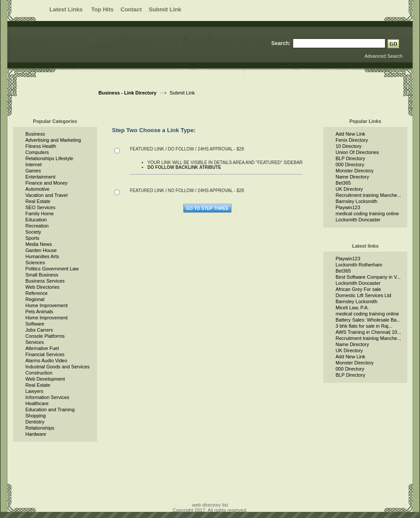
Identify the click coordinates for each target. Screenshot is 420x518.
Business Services (45, 281)
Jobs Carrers (39, 330)
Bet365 (343, 183)
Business (35, 134)
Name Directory (352, 177)
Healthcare (37, 403)
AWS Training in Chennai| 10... (368, 332)
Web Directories (42, 287)
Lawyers (34, 391)
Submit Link (165, 9)
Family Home (40, 213)
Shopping (36, 416)
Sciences (35, 262)
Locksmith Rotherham (359, 265)
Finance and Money (47, 183)
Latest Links (67, 9)
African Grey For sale (358, 289)
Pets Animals (39, 311)
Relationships (40, 428)
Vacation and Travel (46, 195)
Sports (32, 238)
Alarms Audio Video (46, 360)
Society (33, 232)
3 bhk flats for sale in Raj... (364, 326)
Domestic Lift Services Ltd (363, 295)
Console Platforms (45, 336)
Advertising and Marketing (53, 140)
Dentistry (35, 422)
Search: (281, 43)
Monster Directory (355, 171)
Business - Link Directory (128, 93)
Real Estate (38, 201)
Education (36, 220)
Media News (39, 244)
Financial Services (45, 354)
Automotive (37, 189)
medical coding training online (367, 213)
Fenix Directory (352, 140)
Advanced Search (383, 56)
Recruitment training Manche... (368, 195)
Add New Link (350, 134)
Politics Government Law (52, 269)
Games (33, 171)
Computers (37, 152)
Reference (37, 293)
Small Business (42, 275)
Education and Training (50, 409)
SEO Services (40, 207)
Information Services (47, 397)
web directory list (210, 505)
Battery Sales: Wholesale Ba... (368, 320)
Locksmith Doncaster (358, 220)
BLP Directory (350, 158)
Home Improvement (47, 305)
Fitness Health (41, 146)
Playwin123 (348, 207)
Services (35, 342)
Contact (131, 9)
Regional (35, 299)
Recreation (37, 226)
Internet (33, 164)
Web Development (45, 379)
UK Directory (349, 189)
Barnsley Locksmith (356, 201)
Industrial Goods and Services (58, 367)
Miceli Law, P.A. (352, 308)
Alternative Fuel (42, 348)
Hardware (36, 434)
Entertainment (40, 177)
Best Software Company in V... (368, 277)
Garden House (41, 250)
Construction (39, 373)
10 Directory (348, 146)
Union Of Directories (357, 152)
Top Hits (102, 9)
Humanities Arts (42, 256)
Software (35, 324)
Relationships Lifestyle (49, 158)
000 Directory (350, 164)
